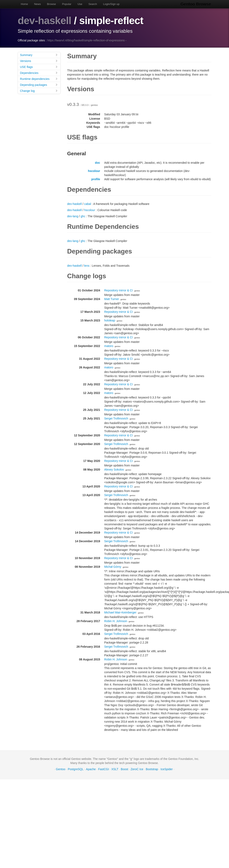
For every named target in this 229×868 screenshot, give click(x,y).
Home (24, 4)
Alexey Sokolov (114, 469)
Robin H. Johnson (116, 621)
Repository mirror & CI (118, 290)
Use (80, 4)
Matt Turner (112, 299)
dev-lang (73, 216)
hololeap (110, 320)
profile (96, 179)
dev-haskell (45, 21)
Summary (39, 55)
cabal (88, 204)
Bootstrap (152, 769)
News (38, 4)
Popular (67, 4)
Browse (51, 4)
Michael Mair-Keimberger (120, 612)
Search (93, 4)
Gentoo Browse (196, 4)
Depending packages (39, 85)
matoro (109, 346)
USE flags (39, 67)
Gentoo (61, 769)
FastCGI (104, 769)
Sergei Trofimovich (116, 418)
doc (98, 162)
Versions (39, 61)
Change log (39, 91)
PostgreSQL (76, 769)
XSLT (115, 769)
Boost (125, 769)
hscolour (94, 171)
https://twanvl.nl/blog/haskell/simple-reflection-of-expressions (86, 40)
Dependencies (39, 73)
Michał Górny (113, 567)
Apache (91, 769)
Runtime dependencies (39, 79)
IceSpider (166, 769)
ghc (83, 216)
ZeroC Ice (137, 769)
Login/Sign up (111, 4)
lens (87, 265)
